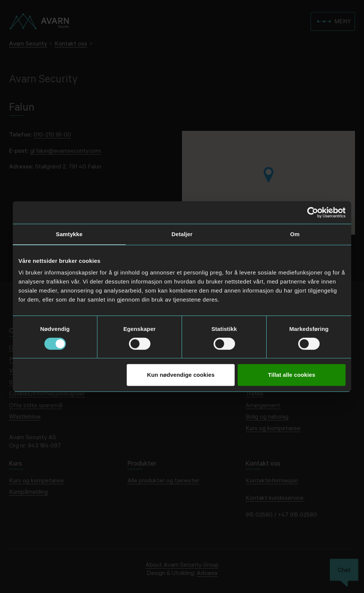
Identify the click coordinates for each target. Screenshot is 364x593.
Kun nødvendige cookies (181, 375)
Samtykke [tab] (69, 234)
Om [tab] (295, 234)
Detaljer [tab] (182, 234)
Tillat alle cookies (292, 375)
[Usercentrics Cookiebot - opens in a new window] (313, 212)
